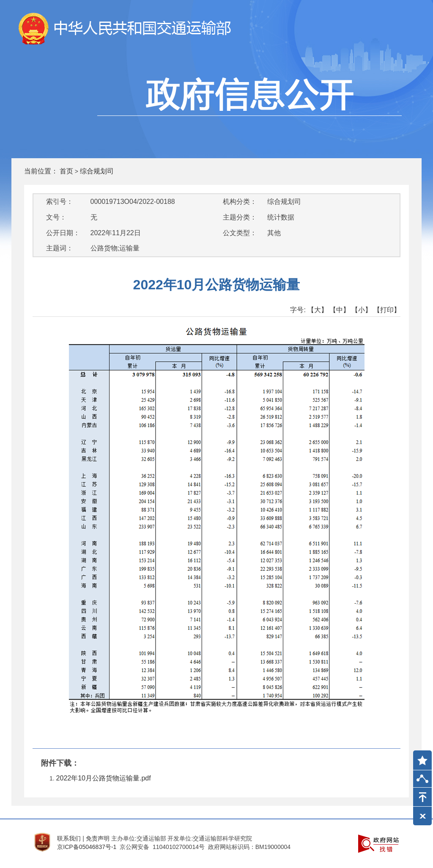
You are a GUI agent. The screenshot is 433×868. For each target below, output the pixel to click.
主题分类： (240, 217)
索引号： (60, 202)
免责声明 (98, 838)
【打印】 (387, 310)
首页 (66, 171)
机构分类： (240, 202)
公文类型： (240, 233)
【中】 (340, 310)
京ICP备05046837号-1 (87, 847)
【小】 (362, 310)
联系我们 (69, 838)
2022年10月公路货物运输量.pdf (104, 778)
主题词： (60, 248)
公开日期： (63, 233)
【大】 (318, 310)
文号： (56, 217)
